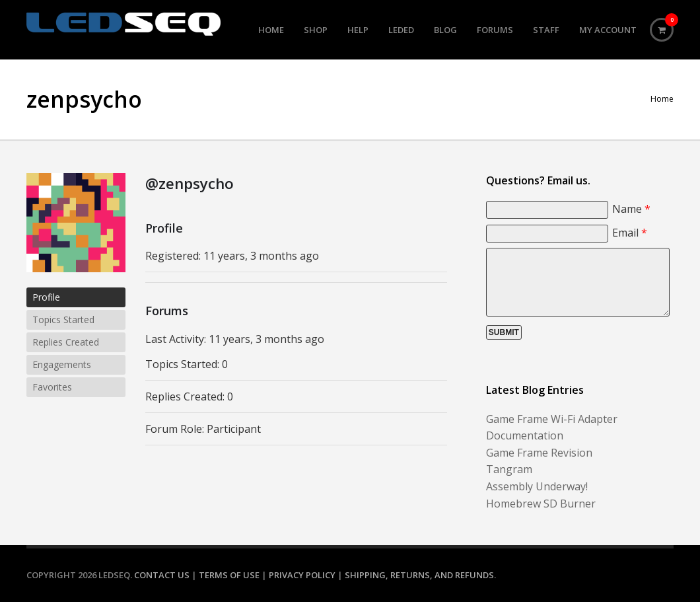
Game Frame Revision (539, 453)
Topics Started (63, 320)
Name (631, 209)
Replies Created (66, 342)
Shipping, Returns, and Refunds (419, 575)
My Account (608, 30)
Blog (445, 30)
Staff (546, 30)
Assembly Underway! (537, 486)
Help (358, 30)
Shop (316, 30)
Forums (495, 30)
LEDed (401, 30)
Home (271, 30)
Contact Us (162, 575)
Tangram (509, 469)
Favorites (52, 387)
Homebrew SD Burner (541, 504)
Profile (46, 297)
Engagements (62, 364)
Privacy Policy (302, 575)
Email (630, 233)
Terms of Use (229, 575)
